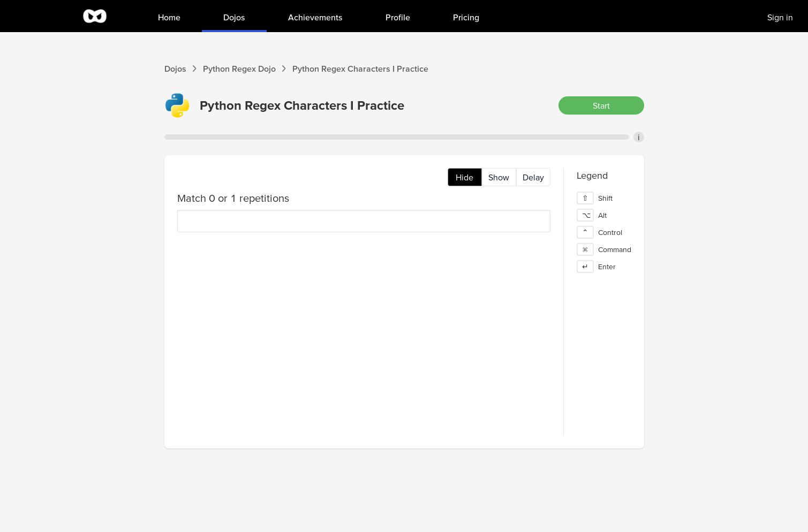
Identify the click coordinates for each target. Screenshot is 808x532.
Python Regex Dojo (239, 69)
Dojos (175, 69)
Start (601, 105)
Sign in (780, 17)
